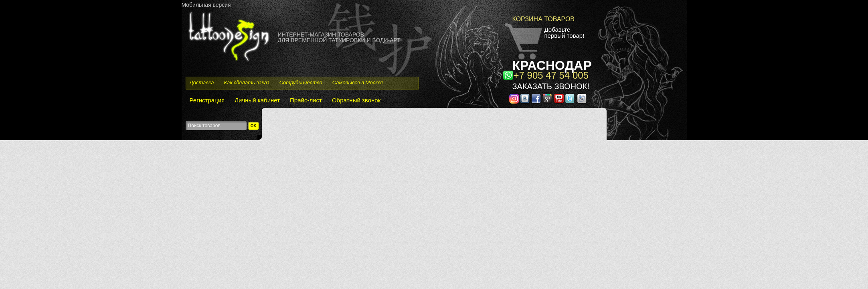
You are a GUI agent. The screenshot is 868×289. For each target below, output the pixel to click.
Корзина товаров (544, 19)
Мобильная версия (206, 5)
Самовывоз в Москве (358, 82)
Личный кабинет (257, 100)
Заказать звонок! (551, 86)
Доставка (202, 82)
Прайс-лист (306, 100)
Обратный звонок (356, 100)
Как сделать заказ (246, 82)
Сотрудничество (301, 82)
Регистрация (207, 100)
